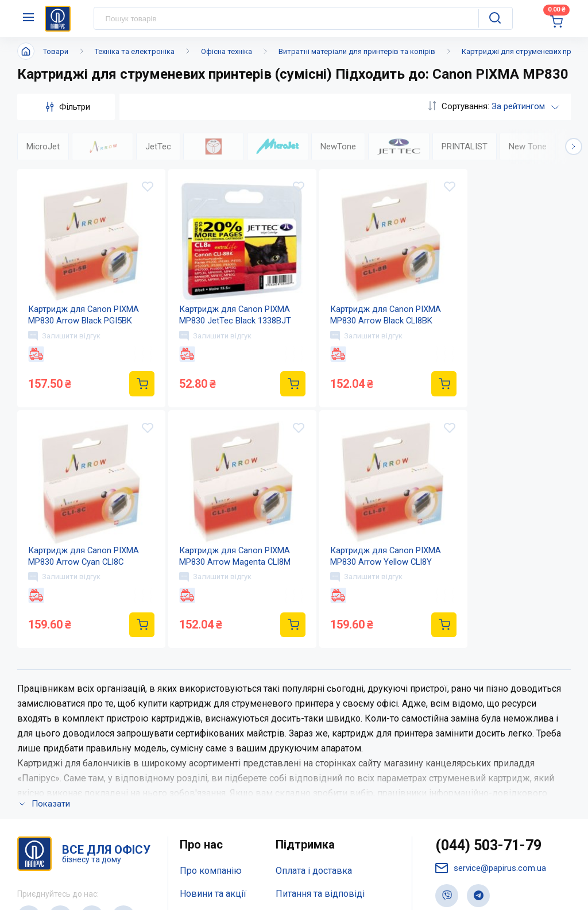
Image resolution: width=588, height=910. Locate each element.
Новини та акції (213, 744)
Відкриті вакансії (216, 812)
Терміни (293, 790)
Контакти (200, 767)
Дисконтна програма (320, 767)
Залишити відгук (65, 336)
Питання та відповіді (320, 744)
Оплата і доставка (314, 721)
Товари (56, 51)
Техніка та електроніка (135, 51)
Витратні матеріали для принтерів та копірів (357, 51)
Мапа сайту (204, 790)
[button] (574, 146)
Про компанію (211, 721)
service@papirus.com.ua (491, 718)
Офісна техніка (227, 51)
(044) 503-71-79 (488, 695)
